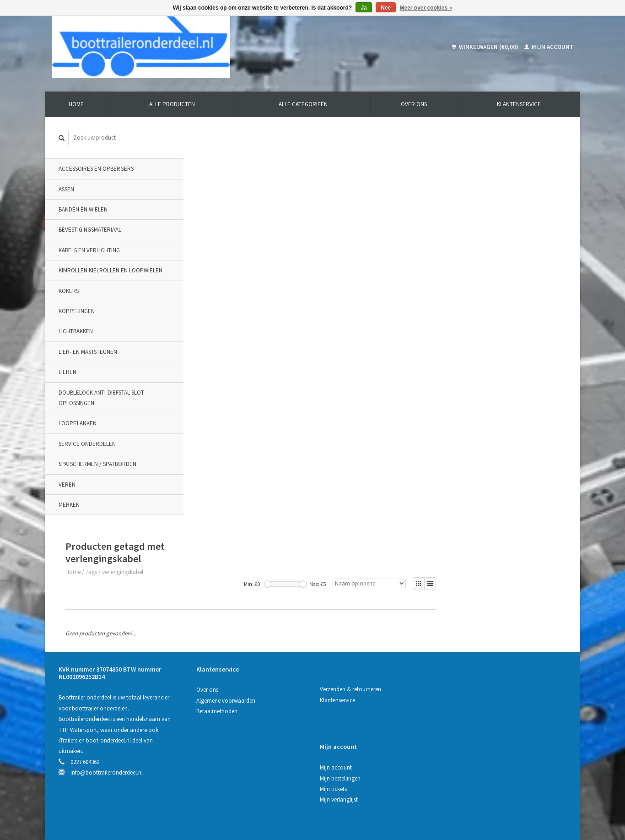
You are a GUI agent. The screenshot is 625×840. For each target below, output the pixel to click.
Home (76, 104)
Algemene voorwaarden (226, 590)
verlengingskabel (253, 161)
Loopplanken (78, 423)
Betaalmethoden (217, 601)
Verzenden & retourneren (350, 579)
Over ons (414, 104)
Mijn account (549, 47)
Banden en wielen (83, 209)
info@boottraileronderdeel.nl (107, 662)
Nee (386, 8)
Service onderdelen (87, 444)
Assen (66, 189)
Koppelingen (77, 311)
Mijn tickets (463, 601)
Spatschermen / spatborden (97, 464)
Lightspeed (204, 799)
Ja (364, 8)
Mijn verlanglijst (468, 612)
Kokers (69, 291)
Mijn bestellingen (470, 590)
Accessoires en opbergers (96, 169)
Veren (67, 485)
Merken (69, 505)
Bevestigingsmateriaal (90, 230)
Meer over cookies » (426, 8)
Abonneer (213, 755)
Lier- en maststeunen (88, 352)
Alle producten (172, 104)
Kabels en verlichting (89, 250)
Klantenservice (519, 104)
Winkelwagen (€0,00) (486, 47)
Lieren (67, 372)
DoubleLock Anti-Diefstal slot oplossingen (101, 398)
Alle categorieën (303, 104)
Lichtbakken (76, 332)
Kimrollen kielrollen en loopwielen (110, 270)
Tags (222, 161)
